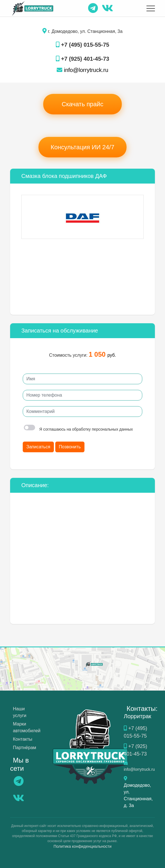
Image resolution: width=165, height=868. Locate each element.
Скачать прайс (82, 104)
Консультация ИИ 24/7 (83, 147)
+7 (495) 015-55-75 (82, 45)
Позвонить (70, 447)
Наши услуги (20, 712)
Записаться (38, 447)
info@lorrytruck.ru (82, 70)
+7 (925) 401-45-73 (82, 59)
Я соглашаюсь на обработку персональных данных (78, 429)
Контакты (23, 739)
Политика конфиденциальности (83, 846)
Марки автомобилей (27, 727)
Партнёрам (25, 748)
